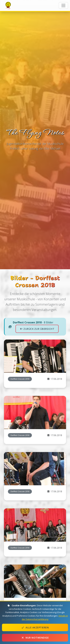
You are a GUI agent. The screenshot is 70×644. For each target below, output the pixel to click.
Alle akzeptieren (35, 627)
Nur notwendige (35, 638)
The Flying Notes (9, 5)
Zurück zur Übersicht (37, 329)
